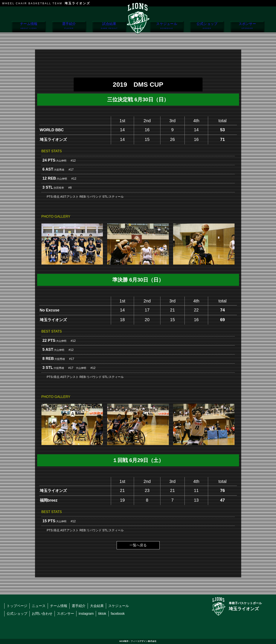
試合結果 (109, 27)
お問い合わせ (42, 614)
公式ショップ (207, 27)
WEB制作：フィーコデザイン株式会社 (138, 641)
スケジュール (167, 27)
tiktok (102, 614)
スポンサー (247, 27)
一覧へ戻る (138, 545)
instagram (86, 614)
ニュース (39, 606)
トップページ (17, 606)
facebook (118, 614)
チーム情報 (29, 27)
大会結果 (97, 606)
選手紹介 (69, 27)
